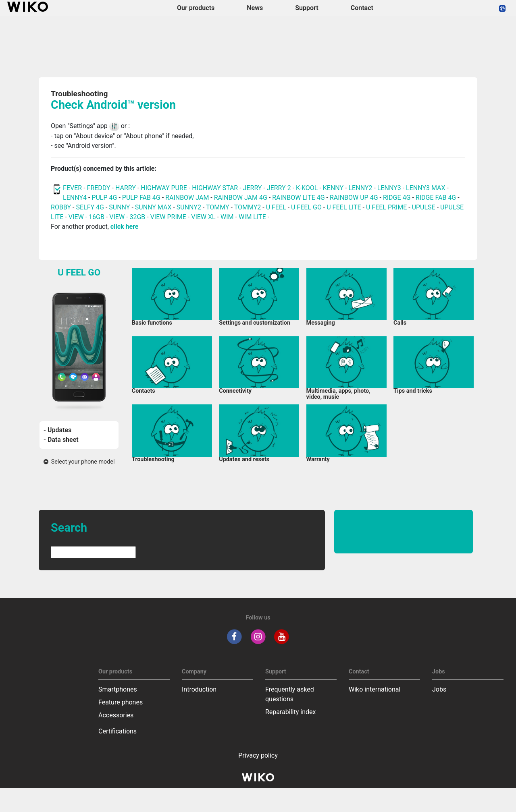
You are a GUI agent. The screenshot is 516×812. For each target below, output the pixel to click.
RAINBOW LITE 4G (298, 198)
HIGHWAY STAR (216, 188)
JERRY (253, 188)
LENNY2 (361, 188)
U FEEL (276, 207)
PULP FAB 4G (141, 198)
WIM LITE (252, 217)
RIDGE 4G (397, 198)
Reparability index (290, 712)
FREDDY (99, 188)
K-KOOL (307, 188)
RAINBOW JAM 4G (241, 198)
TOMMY (218, 207)
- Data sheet (61, 440)
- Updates (57, 430)
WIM (227, 217)
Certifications (118, 731)
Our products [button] (196, 8)
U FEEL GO (306, 207)
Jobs (439, 689)
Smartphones (118, 689)
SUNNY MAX (153, 207)
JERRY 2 (279, 188)
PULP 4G (104, 198)
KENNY (333, 188)
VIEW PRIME (168, 217)
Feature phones (121, 702)
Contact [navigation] (362, 8)
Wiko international (375, 689)
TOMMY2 (248, 207)
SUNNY (119, 207)
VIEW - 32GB (127, 217)
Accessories (116, 715)
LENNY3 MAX (425, 188)
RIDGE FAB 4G (437, 198)
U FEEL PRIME (386, 207)
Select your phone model (79, 462)
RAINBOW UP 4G (355, 198)
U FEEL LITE (344, 207)
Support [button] (307, 8)
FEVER (73, 188)
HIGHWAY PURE (165, 188)
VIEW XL (203, 217)
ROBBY (61, 207)
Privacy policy (258, 755)
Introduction (199, 689)
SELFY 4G (90, 207)
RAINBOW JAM (188, 198)
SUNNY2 (189, 207)
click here (125, 227)
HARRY (126, 188)
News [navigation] (255, 8)
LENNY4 (75, 198)
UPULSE (424, 207)
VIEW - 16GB (86, 217)
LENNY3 (389, 188)
